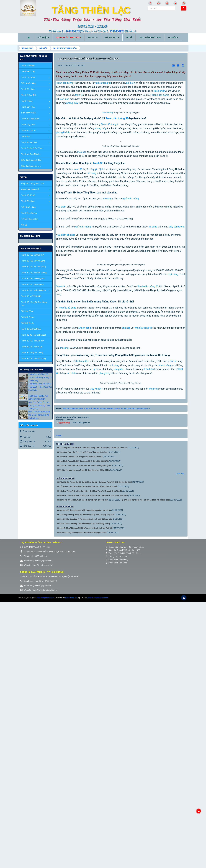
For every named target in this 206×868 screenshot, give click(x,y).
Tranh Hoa (26, 136)
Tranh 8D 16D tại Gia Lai (32, 347)
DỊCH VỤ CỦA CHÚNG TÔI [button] (68, 38)
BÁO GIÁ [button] (93, 38)
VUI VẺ (24, 225)
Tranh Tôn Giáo (28, 89)
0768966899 (73, 31)
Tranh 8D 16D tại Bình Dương (34, 273)
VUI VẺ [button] (129, 38)
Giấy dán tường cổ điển (31, 160)
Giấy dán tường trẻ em (31, 166)
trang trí (107, 83)
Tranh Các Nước (28, 77)
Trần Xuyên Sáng (29, 83)
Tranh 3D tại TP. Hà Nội (31, 296)
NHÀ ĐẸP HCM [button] (112, 38)
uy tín (96, 560)
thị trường (173, 465)
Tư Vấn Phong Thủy (30, 219)
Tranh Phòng (27, 101)
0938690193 (117, 31)
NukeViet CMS (71, 864)
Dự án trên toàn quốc (30, 189)
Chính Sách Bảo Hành (117, 829)
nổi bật (130, 83)
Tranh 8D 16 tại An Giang (32, 353)
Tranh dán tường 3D (117, 174)
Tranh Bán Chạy (28, 71)
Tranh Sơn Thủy (28, 107)
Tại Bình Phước (28, 317)
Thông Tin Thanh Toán (117, 823)
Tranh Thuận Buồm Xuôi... (33, 148)
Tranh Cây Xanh (28, 125)
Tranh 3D (106, 180)
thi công (107, 314)
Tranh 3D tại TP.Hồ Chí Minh (33, 290)
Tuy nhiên (61, 477)
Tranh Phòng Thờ (29, 95)
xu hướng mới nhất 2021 (31, 370)
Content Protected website (97, 864)
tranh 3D (78, 285)
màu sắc (82, 267)
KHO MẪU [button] (173, 38)
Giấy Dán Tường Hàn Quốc (33, 183)
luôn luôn (64, 99)
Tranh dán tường (65, 83)
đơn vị (173, 552)
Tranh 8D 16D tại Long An (32, 284)
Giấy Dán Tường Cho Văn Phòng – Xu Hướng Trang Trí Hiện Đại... (39, 405)
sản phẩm (119, 560)
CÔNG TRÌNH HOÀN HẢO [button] (150, 38)
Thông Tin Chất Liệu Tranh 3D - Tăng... (124, 820)
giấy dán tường (131, 314)
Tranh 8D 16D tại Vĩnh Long (33, 261)
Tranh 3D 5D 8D (28, 195)
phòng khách (63, 188)
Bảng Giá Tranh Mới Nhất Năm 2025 (123, 817)
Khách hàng (85, 519)
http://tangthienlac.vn (46, 864)
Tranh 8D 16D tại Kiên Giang (34, 359)
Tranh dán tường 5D (148, 477)
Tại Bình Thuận (28, 323)
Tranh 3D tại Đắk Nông (31, 329)
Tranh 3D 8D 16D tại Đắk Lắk (34, 335)
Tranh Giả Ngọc (28, 66)
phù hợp (71, 350)
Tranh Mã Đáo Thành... (31, 154)
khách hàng (165, 556)
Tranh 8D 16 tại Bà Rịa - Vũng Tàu (34, 304)
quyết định (98, 285)
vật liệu (98, 83)
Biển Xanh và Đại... (29, 113)
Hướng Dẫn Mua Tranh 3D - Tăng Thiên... (125, 813)
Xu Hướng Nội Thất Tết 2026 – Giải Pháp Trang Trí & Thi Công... (40, 377)
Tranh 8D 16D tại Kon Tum (33, 341)
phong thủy (72, 103)
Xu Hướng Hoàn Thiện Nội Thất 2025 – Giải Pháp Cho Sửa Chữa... (40, 387)
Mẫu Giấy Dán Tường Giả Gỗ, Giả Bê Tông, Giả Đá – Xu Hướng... (40, 415)
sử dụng (92, 289)
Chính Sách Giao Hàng (117, 826)
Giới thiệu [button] (43, 38)
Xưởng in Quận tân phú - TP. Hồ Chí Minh (42, 838)
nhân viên (154, 655)
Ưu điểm (62, 322)
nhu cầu (63, 499)
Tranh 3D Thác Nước (30, 119)
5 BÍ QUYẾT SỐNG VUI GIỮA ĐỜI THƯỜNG (38, 398)
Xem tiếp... (181, 740)
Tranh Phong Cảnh (29, 142)
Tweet (59, 702)
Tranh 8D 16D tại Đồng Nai (33, 279)
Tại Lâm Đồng (27, 311)
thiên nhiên (159, 91)
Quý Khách (96, 655)
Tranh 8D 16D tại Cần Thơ (32, 255)
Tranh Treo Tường (29, 213)
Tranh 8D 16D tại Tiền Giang (33, 267)
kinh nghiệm (83, 552)
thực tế (79, 95)
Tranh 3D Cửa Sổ (29, 131)
